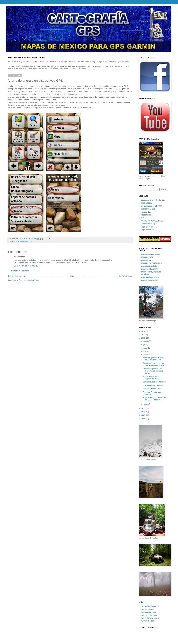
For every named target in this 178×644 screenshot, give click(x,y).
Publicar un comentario (20, 271)
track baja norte (147, 257)
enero (146, 404)
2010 (144, 412)
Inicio (72, 276)
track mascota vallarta (149, 269)
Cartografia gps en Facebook (154, 382)
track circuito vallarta (149, 266)
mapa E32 (145, 203)
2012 (144, 338)
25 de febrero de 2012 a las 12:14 (27, 266)
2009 (144, 415)
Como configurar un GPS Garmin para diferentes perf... (153, 371)
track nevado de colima (150, 277)
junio (146, 348)
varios (143, 218)
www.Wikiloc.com (148, 621)
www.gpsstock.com (148, 612)
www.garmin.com (147, 609)
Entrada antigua (126, 276)
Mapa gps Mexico (148, 227)
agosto (146, 341)
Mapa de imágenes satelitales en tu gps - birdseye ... (155, 399)
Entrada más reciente (17, 276)
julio (145, 344)
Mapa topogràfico (148, 230)
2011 (144, 408)
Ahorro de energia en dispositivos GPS (151, 377)
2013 (144, 335)
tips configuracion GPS (24, 241)
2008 (144, 419)
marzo (146, 351)
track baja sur (146, 260)
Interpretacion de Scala (152, 389)
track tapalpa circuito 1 (150, 280)
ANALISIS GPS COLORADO (152, 221)
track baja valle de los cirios (152, 263)
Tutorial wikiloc (146, 224)
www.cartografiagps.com (150, 606)
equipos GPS (146, 209)
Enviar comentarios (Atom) (29, 280)
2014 (144, 331)
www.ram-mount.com (149, 615)
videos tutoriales (147, 215)
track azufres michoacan (150, 254)
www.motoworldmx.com (150, 618)
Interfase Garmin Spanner (153, 385)
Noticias (144, 212)
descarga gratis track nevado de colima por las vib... (154, 359)
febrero (146, 355)
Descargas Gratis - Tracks (151, 200)
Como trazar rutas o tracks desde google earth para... (154, 364)
